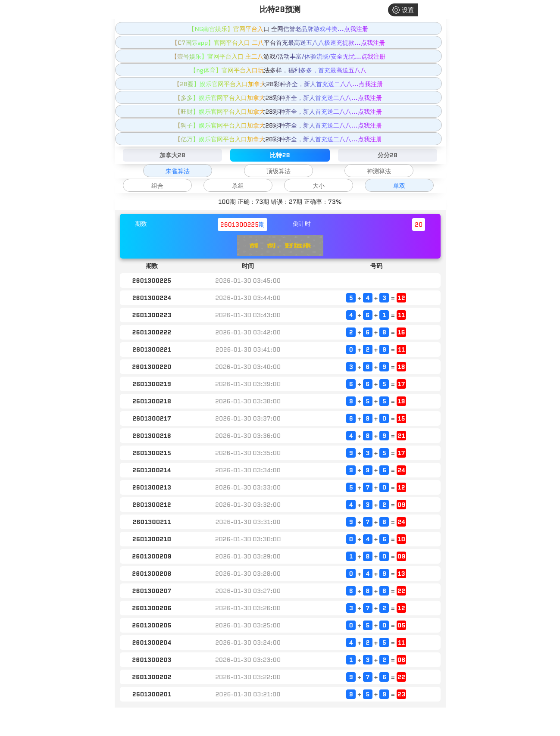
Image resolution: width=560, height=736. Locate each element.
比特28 (280, 155)
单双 (399, 186)
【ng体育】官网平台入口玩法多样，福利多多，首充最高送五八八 (278, 70)
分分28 (388, 155)
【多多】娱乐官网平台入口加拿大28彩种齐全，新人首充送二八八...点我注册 (278, 98)
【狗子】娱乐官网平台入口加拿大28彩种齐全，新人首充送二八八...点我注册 (278, 125)
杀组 (238, 186)
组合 (157, 186)
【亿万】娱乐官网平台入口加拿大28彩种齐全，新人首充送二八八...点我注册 (278, 139)
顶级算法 (278, 171)
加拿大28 (172, 155)
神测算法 (379, 171)
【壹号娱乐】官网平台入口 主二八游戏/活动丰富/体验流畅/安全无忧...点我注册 (278, 56)
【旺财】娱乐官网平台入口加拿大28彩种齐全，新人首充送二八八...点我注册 (278, 112)
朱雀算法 (178, 171)
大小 (319, 186)
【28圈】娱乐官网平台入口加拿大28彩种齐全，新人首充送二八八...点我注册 (278, 84)
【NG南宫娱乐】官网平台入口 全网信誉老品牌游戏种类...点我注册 (278, 29)
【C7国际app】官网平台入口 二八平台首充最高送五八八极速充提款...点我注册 (278, 43)
